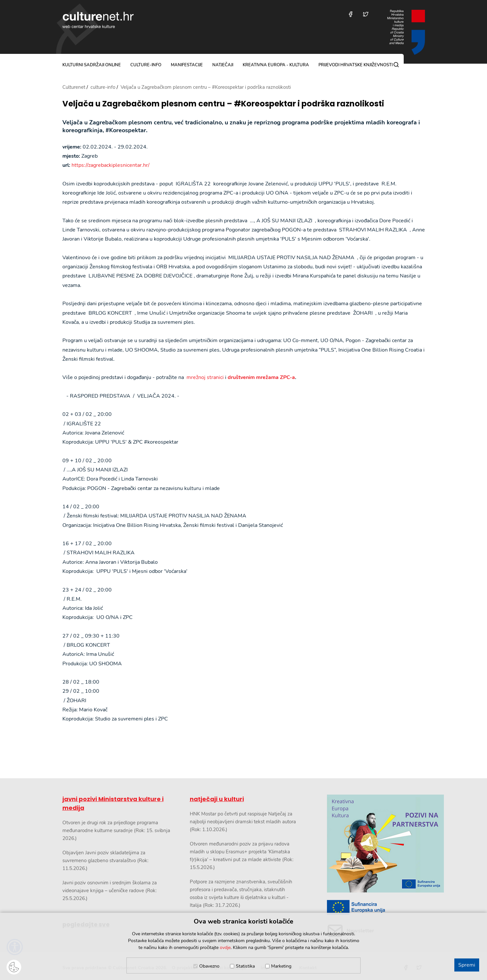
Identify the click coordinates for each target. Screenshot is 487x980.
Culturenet (74, 87)
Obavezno (209, 966)
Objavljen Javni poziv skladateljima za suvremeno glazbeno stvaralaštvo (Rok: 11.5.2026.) (105, 861)
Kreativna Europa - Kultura (276, 65)
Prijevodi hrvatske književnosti (356, 65)
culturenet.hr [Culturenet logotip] (98, 20)
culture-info (146, 65)
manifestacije (187, 65)
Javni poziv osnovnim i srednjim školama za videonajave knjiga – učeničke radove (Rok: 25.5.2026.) (110, 891)
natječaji (223, 65)
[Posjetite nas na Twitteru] (366, 14)
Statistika (245, 966)
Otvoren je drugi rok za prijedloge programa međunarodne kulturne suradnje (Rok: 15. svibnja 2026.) (116, 830)
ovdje (225, 948)
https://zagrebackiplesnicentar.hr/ (111, 165)
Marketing (281, 966)
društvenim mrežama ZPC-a (261, 377)
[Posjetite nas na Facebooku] (351, 14)
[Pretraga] (396, 65)
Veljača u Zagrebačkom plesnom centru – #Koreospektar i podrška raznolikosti (223, 104)
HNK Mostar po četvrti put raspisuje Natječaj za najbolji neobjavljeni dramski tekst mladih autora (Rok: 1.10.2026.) (243, 822)
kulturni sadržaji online (92, 65)
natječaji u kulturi (217, 799)
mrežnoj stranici (205, 377)
